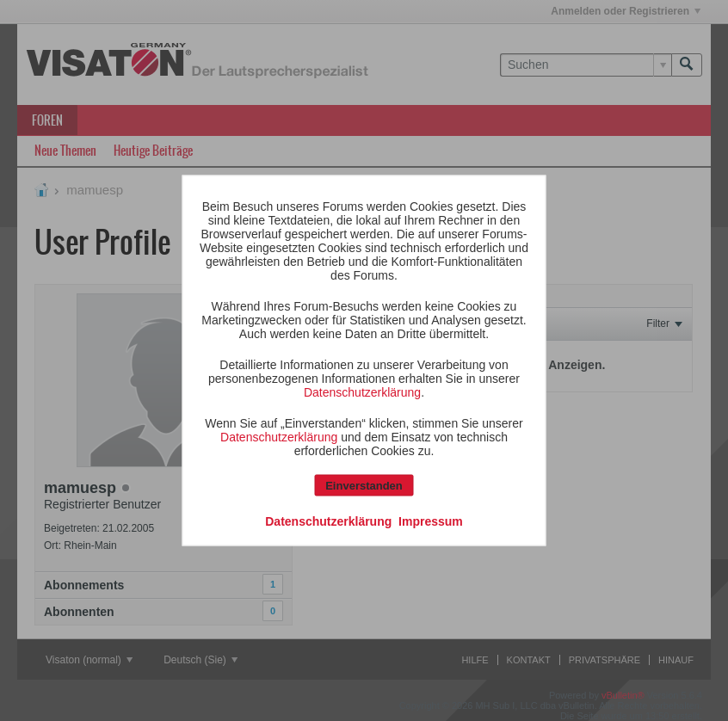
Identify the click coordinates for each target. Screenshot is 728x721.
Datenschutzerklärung (362, 392)
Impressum (431, 521)
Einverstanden (364, 486)
